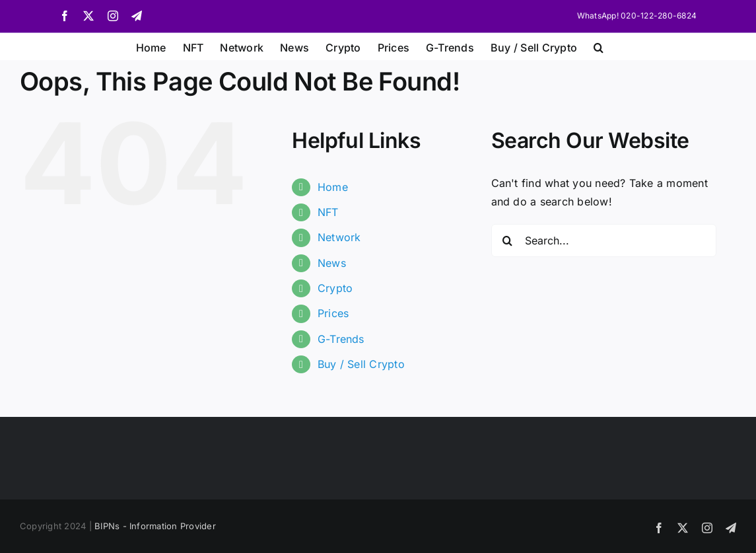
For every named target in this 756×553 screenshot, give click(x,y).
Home (333, 187)
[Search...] (604, 240)
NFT (328, 212)
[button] (599, 46)
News (332, 263)
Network (339, 237)
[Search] (508, 240)
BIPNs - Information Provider (155, 526)
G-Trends (341, 339)
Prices (333, 313)
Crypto (335, 288)
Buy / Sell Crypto (361, 364)
